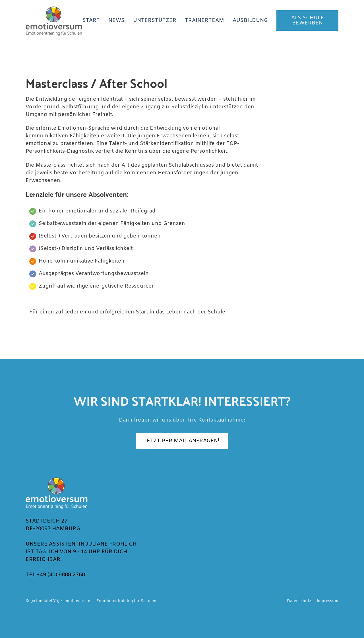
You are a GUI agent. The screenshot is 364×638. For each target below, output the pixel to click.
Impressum (328, 601)
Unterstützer (155, 20)
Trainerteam (204, 20)
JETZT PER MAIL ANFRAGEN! (182, 441)
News (116, 20)
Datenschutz (299, 601)
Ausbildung (250, 20)
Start (91, 20)
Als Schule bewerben (308, 20)
